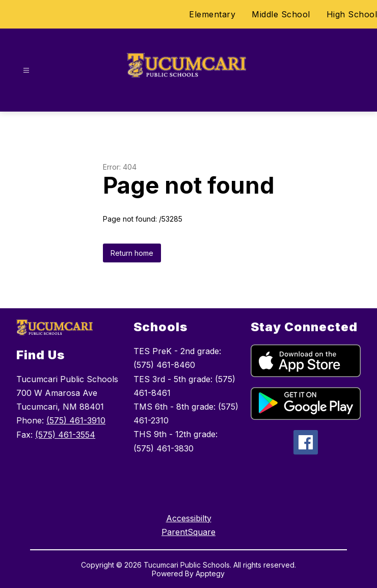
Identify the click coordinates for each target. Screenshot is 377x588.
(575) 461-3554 (65, 435)
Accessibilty (189, 518)
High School (352, 14)
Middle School (281, 14)
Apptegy (210, 573)
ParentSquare (188, 532)
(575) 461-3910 (76, 420)
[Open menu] (26, 71)
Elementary (212, 14)
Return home (132, 253)
